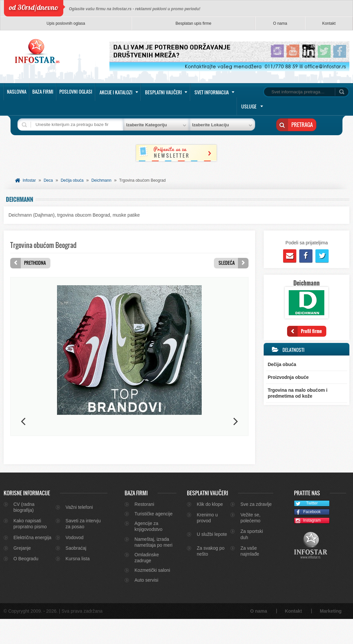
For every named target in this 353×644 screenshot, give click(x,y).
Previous (23, 434)
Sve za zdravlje (256, 529)
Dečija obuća (72, 180)
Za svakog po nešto (211, 576)
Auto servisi (146, 605)
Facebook (307, 537)
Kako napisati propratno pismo (30, 549)
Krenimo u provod (207, 543)
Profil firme (311, 331)
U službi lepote (212, 559)
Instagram (308, 546)
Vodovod (75, 563)
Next (236, 434)
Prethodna (35, 263)
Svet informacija (212, 92)
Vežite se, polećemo (250, 543)
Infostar (29, 180)
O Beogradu (26, 584)
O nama (280, 23)
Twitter (306, 529)
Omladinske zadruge (147, 583)
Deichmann (101, 180)
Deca (48, 180)
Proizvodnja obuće (288, 377)
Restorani (144, 529)
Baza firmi (43, 92)
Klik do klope (210, 529)
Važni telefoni (79, 532)
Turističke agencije (153, 539)
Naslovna (17, 92)
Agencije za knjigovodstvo (148, 551)
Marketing (331, 636)
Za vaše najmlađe (250, 576)
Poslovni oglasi (76, 92)
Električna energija (32, 563)
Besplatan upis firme (193, 23)
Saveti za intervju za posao (83, 549)
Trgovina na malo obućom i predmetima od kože (297, 393)
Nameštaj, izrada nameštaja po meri (153, 567)
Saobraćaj (76, 573)
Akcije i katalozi (116, 92)
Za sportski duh (251, 559)
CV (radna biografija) (24, 532)
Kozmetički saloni (152, 595)
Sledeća (227, 263)
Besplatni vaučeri (163, 92)
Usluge (249, 106)
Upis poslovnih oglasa (66, 23)
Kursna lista (78, 584)
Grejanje (22, 573)
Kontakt (329, 23)
